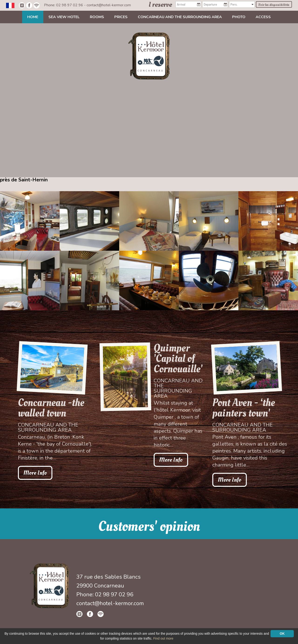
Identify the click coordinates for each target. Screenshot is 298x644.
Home (33, 17)
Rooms (97, 17)
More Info (35, 473)
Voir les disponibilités (274, 5)
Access (263, 17)
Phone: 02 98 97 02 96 (64, 5)
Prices (121, 17)
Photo (239, 17)
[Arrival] (188, 4)
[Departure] (215, 4)
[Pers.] (242, 4)
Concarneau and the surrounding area (180, 17)
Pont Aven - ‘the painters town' (244, 408)
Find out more (163, 638)
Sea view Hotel (64, 17)
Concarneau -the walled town (51, 408)
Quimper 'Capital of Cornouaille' (178, 359)
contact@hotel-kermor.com (109, 5)
